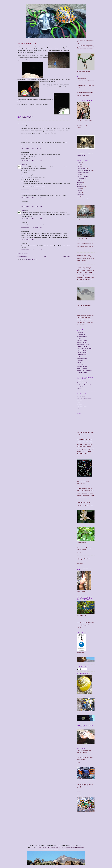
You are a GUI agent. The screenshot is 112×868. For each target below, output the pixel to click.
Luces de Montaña (81, 334)
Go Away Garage (81, 396)
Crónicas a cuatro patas (82, 172)
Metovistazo (80, 381)
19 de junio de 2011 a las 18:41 (32, 148)
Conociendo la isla (81, 168)
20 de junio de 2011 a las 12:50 (32, 219)
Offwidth (79, 338)
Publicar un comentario (23, 254)
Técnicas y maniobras (82, 198)
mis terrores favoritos (82, 368)
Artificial (79, 164)
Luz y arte (79, 400)
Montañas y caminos (82, 342)
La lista (79, 356)
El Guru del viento (81, 389)
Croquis (79, 174)
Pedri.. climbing (81, 360)
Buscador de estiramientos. (83, 383)
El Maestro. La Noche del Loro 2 (85, 370)
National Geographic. (82, 406)
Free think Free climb (82, 372)
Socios (79, 196)
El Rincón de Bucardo (82, 354)
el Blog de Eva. (80, 364)
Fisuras (79, 180)
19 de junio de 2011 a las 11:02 (32, 136)
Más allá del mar (81, 186)
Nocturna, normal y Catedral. (27, 43)
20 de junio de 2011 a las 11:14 (32, 198)
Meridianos (80, 404)
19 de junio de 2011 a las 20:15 (32, 160)
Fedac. (78, 402)
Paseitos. (79, 188)
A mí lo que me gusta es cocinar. (84, 398)
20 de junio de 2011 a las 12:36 (32, 206)
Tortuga (23, 164)
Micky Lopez (80, 332)
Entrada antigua (66, 256)
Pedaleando (80, 190)
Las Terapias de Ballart (82, 352)
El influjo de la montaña (83, 176)
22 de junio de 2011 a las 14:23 (32, 250)
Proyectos (79, 192)
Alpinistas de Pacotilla (82, 336)
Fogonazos (79, 408)
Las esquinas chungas (82, 358)
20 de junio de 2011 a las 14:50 (32, 227)
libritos (79, 184)
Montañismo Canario (82, 340)
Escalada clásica (27, 117)
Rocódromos (80, 194)
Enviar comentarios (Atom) (30, 259)
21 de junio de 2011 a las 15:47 (32, 239)
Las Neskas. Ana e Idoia (83, 346)
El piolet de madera (81, 350)
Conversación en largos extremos (85, 170)
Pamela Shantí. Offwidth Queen (84, 348)
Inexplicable (80, 182)
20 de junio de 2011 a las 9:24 (31, 189)
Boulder (79, 166)
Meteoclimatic (80, 387)
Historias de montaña (82, 366)
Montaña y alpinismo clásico (84, 344)
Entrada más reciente (22, 256)
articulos (79, 162)
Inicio (45, 256)
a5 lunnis (79, 362)
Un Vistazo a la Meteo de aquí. (84, 385)
